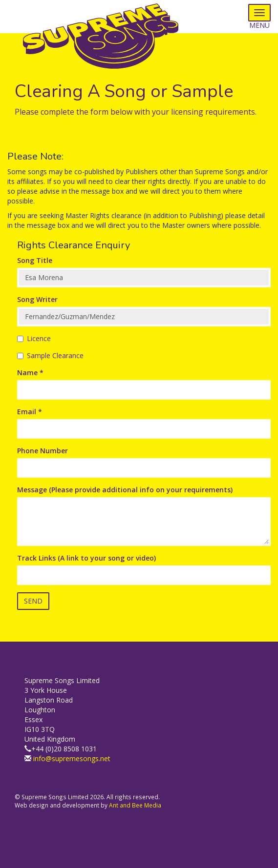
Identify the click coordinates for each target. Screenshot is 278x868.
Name (30, 373)
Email (30, 412)
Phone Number (43, 451)
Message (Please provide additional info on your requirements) (125, 490)
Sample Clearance (50, 355)
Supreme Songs (107, 37)
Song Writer (37, 299)
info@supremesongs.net (72, 758)
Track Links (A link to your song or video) (86, 558)
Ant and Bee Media (135, 805)
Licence (34, 338)
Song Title (35, 260)
